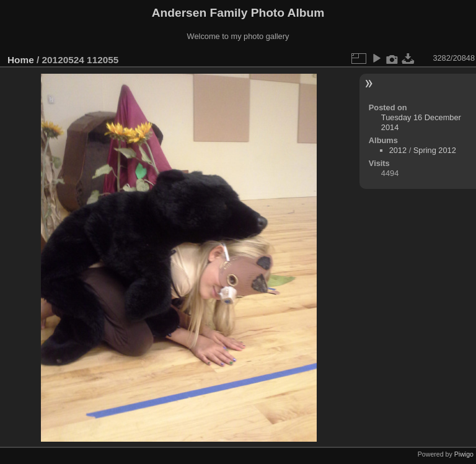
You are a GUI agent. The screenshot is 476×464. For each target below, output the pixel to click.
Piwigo (464, 454)
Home (21, 60)
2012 (398, 150)
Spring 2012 (435, 150)
